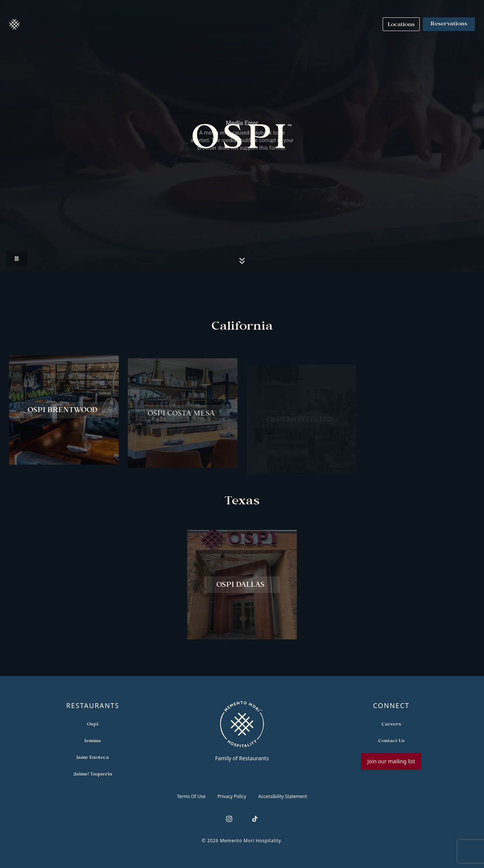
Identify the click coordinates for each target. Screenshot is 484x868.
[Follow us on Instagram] (229, 819)
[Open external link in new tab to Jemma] (93, 740)
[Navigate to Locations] (401, 24)
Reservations (449, 24)
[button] (14, 24)
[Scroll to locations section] (242, 261)
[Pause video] (17, 259)
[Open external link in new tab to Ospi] (93, 724)
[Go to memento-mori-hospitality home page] (242, 731)
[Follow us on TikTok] (255, 819)
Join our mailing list (391, 761)
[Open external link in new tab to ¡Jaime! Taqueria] (93, 773)
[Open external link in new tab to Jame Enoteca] (93, 757)
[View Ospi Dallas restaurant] (242, 588)
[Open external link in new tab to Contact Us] (391, 740)
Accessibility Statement (283, 796)
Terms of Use (191, 796)
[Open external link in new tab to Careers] (391, 724)
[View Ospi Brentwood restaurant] (64, 414)
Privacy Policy (232, 796)
